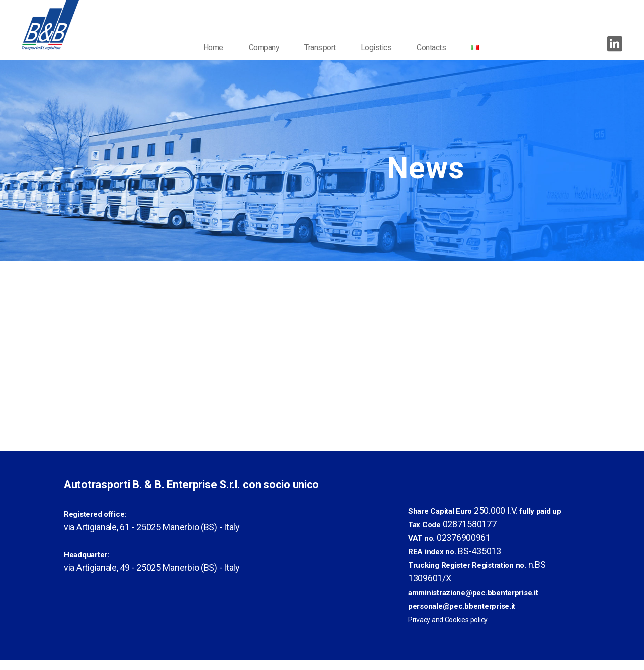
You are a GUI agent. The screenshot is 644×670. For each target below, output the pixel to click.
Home (219, 58)
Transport (326, 58)
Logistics (382, 58)
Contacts (437, 58)
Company (270, 58)
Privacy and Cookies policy (448, 630)
